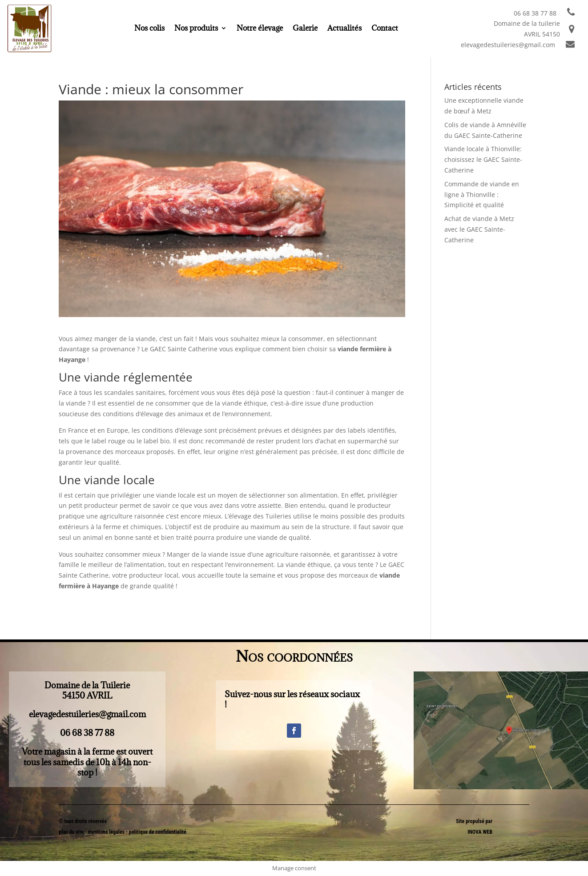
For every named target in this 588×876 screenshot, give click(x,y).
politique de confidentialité (158, 832)
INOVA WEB (480, 832)
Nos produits (196, 29)
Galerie (305, 29)
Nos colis (149, 29)
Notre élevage (260, 29)
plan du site (71, 832)
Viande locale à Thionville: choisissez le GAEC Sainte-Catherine (483, 159)
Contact (385, 29)
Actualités (344, 29)
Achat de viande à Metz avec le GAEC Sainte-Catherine (479, 229)
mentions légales (107, 832)
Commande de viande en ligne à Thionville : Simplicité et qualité (482, 195)
